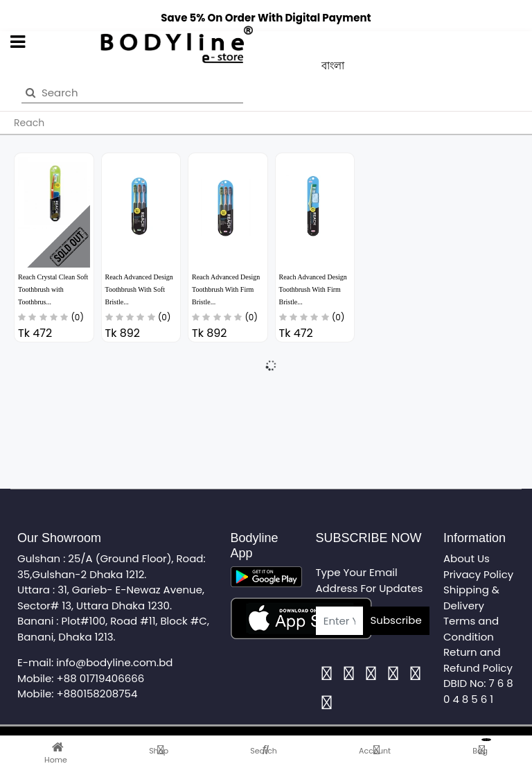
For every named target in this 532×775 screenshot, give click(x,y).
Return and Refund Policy (478, 660)
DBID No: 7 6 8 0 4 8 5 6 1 (478, 691)
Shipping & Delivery (471, 598)
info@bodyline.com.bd (114, 662)
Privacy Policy (478, 574)
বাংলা (333, 66)
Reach (29, 123)
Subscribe (396, 620)
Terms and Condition (471, 629)
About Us (467, 558)
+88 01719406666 (101, 678)
